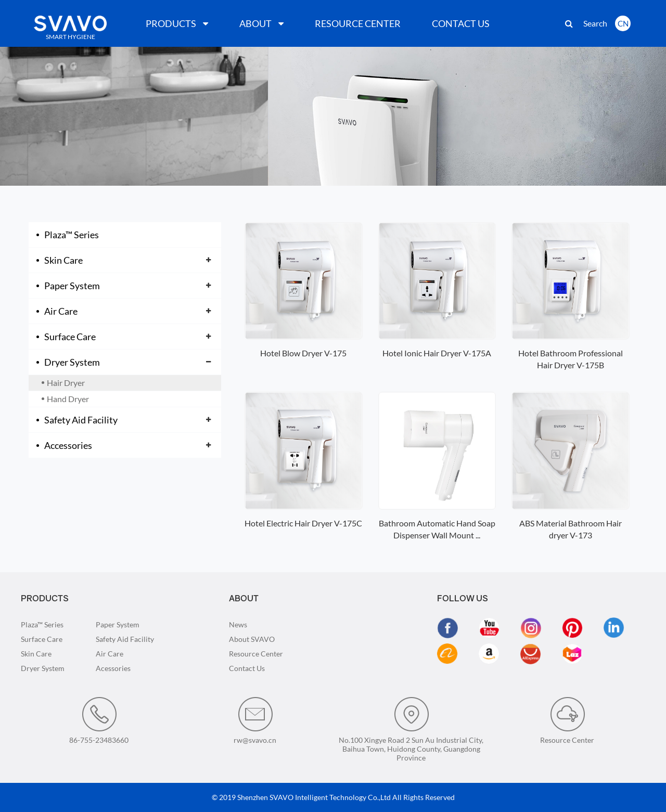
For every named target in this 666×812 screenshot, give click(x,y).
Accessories (68, 445)
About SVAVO (252, 639)
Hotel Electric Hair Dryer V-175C (303, 523)
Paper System (72, 286)
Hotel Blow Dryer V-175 (303, 353)
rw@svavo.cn (255, 720)
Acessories (113, 668)
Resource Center (256, 654)
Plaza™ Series (72, 235)
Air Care (61, 311)
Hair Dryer (66, 383)
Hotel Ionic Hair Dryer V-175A (437, 353)
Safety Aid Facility (81, 420)
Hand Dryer (68, 399)
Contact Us (247, 668)
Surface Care (70, 337)
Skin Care (63, 260)
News (238, 624)
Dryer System (72, 362)
